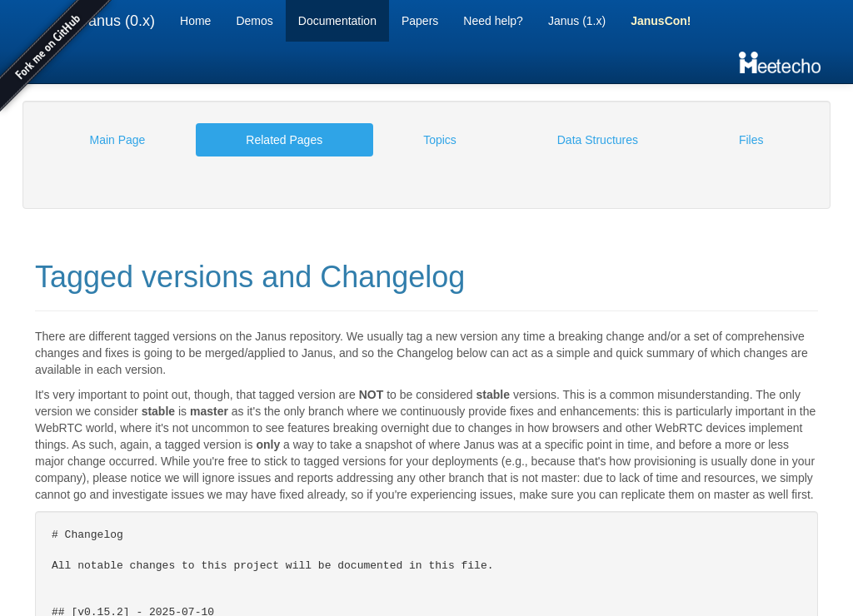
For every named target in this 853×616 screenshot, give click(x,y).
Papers (420, 21)
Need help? (493, 21)
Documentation (337, 21)
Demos (254, 21)
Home (195, 21)
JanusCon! (661, 21)
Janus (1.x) (577, 21)
